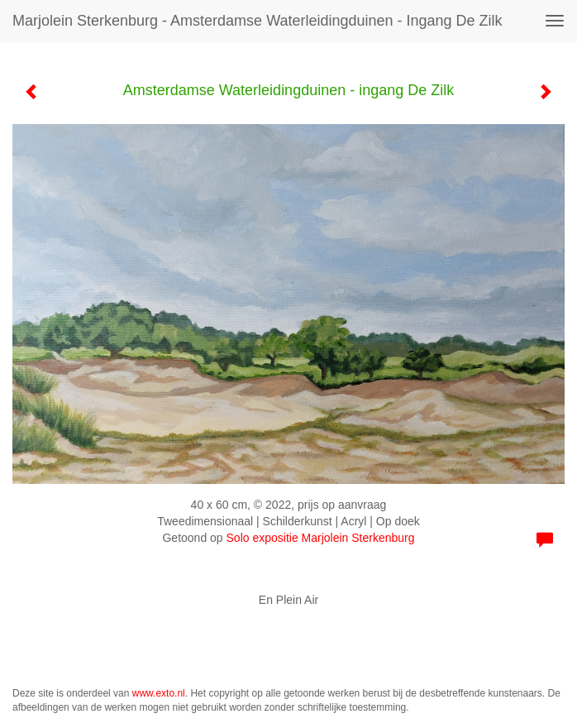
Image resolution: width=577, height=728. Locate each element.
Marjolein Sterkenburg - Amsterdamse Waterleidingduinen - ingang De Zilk (258, 21)
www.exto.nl (159, 693)
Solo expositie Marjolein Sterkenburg (321, 538)
